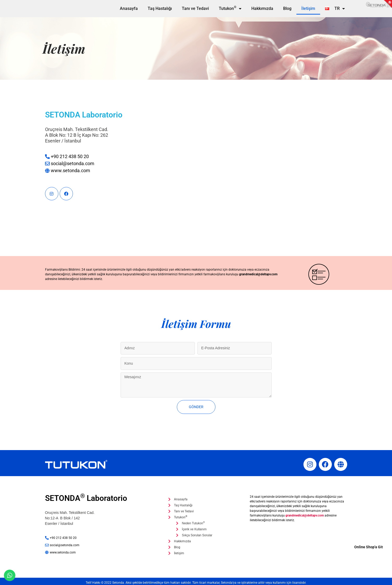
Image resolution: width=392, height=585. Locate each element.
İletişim (308, 8)
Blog (287, 8)
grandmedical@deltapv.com (258, 274)
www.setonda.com (70, 170)
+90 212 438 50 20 (70, 156)
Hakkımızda (262, 8)
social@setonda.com (73, 163)
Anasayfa (129, 8)
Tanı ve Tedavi (195, 8)
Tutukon (230, 9)
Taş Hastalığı (160, 8)
